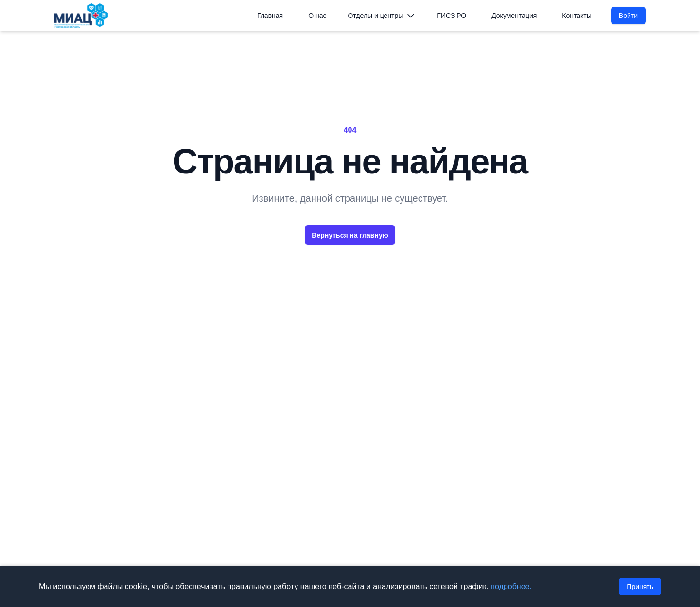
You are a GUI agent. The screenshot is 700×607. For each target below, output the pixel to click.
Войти (628, 16)
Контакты (577, 16)
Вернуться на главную (350, 235)
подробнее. (511, 586)
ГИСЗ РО (452, 16)
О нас (317, 16)
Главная (270, 16)
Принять (640, 587)
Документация (514, 16)
